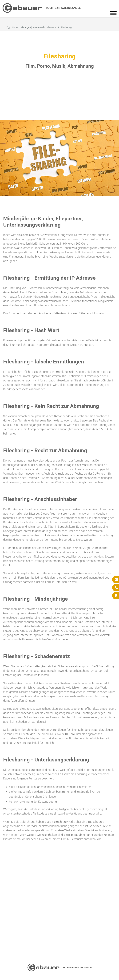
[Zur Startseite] (42, 12)
